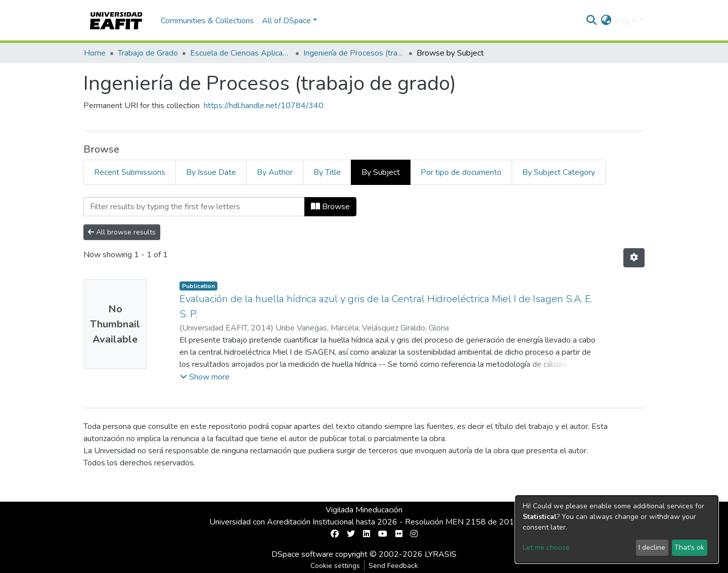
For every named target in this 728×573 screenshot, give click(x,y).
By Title (327, 172)
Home (95, 53)
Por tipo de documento (461, 172)
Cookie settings (335, 566)
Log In (627, 21)
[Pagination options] (634, 258)
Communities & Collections (207, 21)
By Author (275, 172)
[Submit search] (592, 21)
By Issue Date (211, 172)
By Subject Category (559, 172)
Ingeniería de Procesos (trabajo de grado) (354, 53)
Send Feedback (393, 566)
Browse (330, 207)
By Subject (381, 172)
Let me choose (546, 547)
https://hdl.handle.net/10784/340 (264, 106)
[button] (606, 21)
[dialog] (617, 529)
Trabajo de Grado (148, 53)
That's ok (689, 547)
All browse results (122, 232)
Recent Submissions (130, 172)
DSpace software (302, 554)
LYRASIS (441, 554)
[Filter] (194, 207)
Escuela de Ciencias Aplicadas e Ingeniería (241, 53)
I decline (652, 547)
